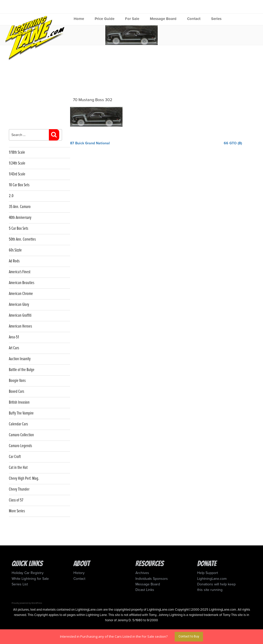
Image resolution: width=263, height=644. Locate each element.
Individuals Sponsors (152, 579)
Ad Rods (14, 261)
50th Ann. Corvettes (22, 239)
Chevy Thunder (19, 489)
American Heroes (20, 326)
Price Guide (105, 19)
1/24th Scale (17, 163)
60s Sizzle (15, 250)
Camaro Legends (20, 446)
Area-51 (14, 337)
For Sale (132, 19)
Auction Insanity (20, 359)
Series (216, 19)
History (79, 573)
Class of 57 (16, 500)
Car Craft (15, 457)
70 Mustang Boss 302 (93, 100)
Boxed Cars (16, 392)
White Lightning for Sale (30, 579)
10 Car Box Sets (19, 185)
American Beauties (22, 283)
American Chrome (21, 294)
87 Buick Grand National (90, 143)
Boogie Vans (17, 381)
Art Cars (14, 348)
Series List (20, 584)
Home (79, 19)
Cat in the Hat (18, 468)
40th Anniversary (20, 218)
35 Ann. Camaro (20, 207)
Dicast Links (145, 590)
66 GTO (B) (233, 143)
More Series (17, 511)
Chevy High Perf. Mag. (24, 479)
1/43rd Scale (17, 174)
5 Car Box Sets (18, 229)
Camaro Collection (21, 435)
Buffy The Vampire (21, 413)
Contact (194, 19)
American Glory (19, 305)
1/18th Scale (17, 153)
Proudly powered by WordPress (27, 603)
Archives (142, 573)
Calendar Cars (18, 424)
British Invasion (19, 402)
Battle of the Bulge (22, 370)
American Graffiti (20, 316)
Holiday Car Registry (28, 573)
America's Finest (20, 272)
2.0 (11, 196)
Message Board (163, 19)
